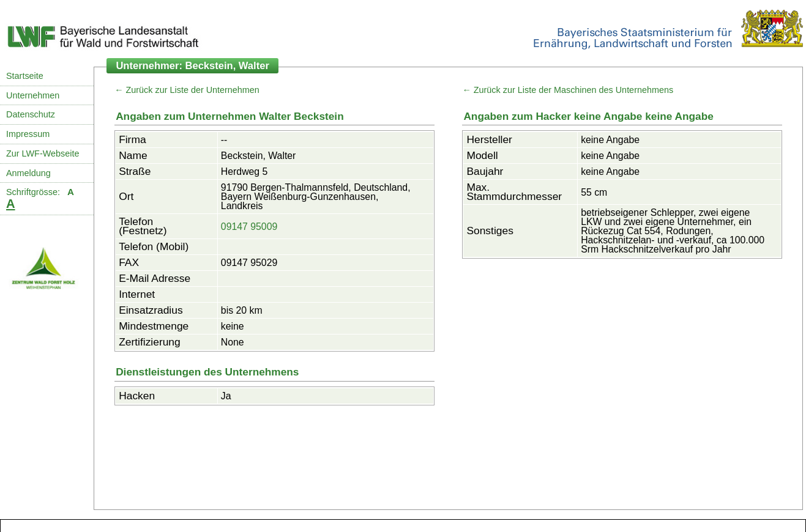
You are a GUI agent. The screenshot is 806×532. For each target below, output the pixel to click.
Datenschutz (31, 114)
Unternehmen (33, 95)
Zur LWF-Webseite (43, 153)
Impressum (28, 134)
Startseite (25, 76)
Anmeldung (28, 173)
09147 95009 (249, 227)
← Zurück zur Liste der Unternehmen (187, 90)
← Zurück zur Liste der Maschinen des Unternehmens (568, 90)
